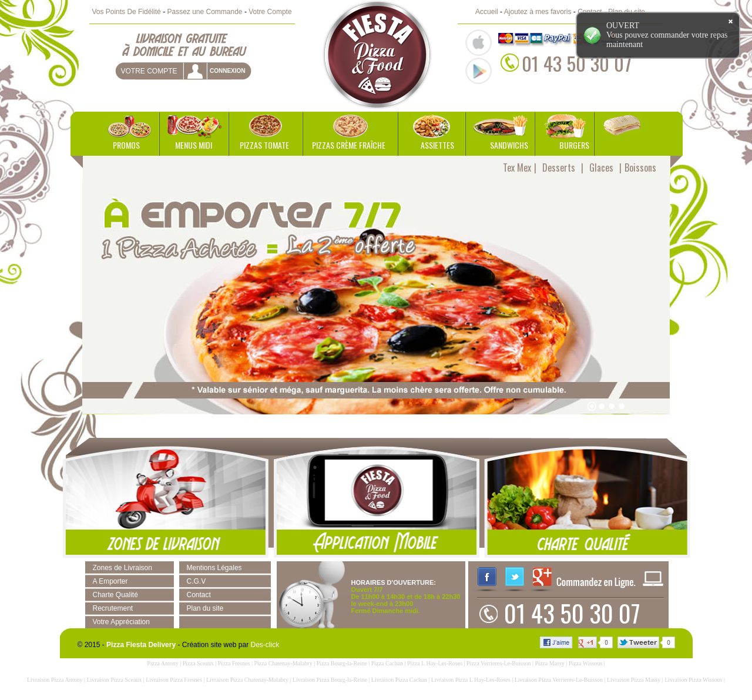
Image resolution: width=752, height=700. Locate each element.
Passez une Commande (204, 12)
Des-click (265, 645)
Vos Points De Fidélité (126, 12)
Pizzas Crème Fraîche (349, 145)
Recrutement (113, 608)
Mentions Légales (214, 568)
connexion (228, 71)
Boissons (640, 168)
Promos (126, 145)
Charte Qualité (115, 595)
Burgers (574, 145)
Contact (199, 595)
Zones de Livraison (122, 568)
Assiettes (437, 145)
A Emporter (110, 581)
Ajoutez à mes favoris (538, 12)
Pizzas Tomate (264, 145)
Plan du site (205, 608)
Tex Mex (517, 168)
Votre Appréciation (121, 622)
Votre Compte (270, 12)
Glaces (601, 168)
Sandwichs (509, 145)
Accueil (487, 12)
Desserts (559, 168)
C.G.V (197, 581)
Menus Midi (194, 145)
